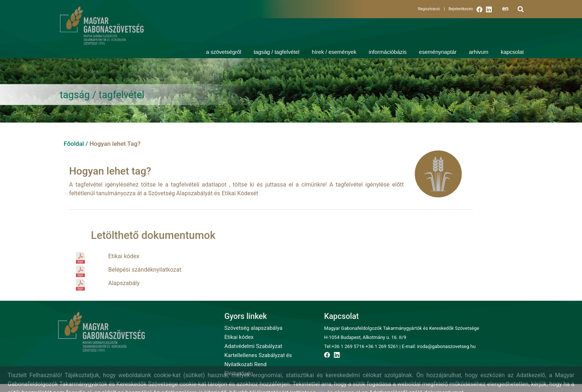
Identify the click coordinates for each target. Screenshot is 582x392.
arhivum (479, 52)
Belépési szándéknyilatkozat (145, 270)
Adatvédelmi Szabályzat (253, 346)
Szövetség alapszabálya (254, 328)
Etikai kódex (124, 256)
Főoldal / (76, 144)
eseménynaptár (438, 52)
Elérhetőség (239, 373)
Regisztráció (431, 9)
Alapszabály (124, 283)
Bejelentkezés (461, 9)
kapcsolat (512, 52)
